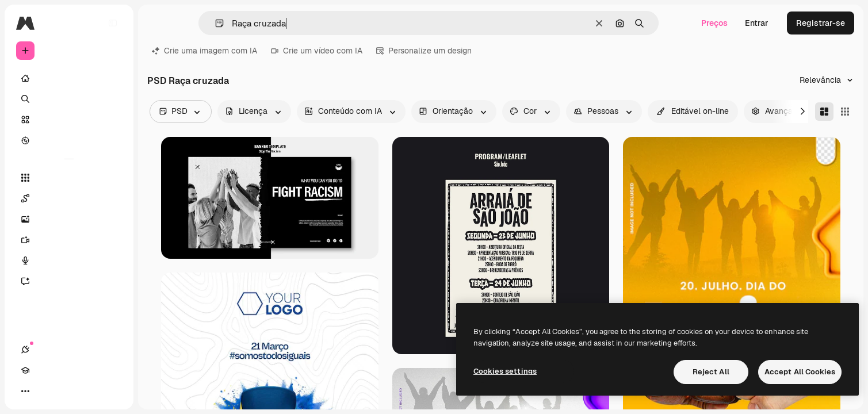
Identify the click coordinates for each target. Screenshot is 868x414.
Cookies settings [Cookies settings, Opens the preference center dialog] (505, 371)
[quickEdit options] (693, 112)
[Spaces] (69, 198)
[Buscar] (69, 99)
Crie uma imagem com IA (204, 51)
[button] (215, 23)
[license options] (254, 112)
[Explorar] (69, 140)
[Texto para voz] (69, 260)
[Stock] (69, 120)
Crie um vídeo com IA (317, 51)
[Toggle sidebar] (113, 23)
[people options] (604, 112)
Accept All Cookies (800, 372)
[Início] (69, 78)
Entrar (757, 23)
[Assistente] (69, 281)
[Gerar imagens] (69, 219)
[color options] (531, 112)
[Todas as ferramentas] (69, 178)
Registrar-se (821, 23)
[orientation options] (454, 112)
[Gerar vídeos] (69, 240)
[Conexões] (25, 391)
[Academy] (46, 391)
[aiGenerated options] (351, 112)
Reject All (711, 372)
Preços (714, 23)
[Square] (845, 112)
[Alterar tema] (67, 391)
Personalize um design (424, 51)
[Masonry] (824, 112)
